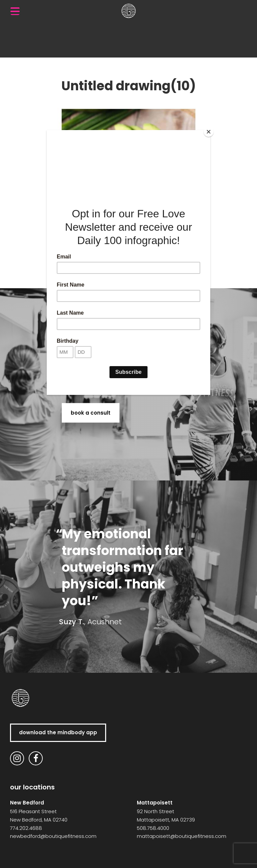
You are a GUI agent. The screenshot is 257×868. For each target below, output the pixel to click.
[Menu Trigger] (15, 11)
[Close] (209, 132)
